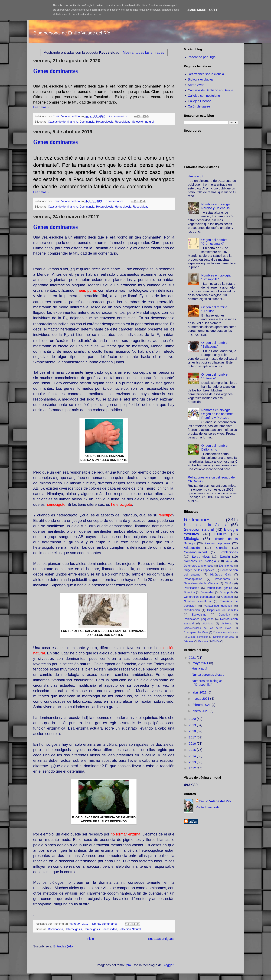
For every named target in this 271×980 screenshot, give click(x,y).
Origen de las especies (199, 570)
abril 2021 (200, 692)
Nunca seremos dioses (208, 675)
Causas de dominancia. (63, 122)
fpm (128, 965)
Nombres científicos (198, 601)
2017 (193, 737)
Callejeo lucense (200, 101)
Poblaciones (229, 552)
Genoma (203, 641)
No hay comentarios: (106, 924)
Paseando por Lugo (202, 57)
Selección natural (143, 122)
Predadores (222, 579)
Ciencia (221, 548)
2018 (193, 731)
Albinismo (208, 624)
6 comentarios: (115, 201)
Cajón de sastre (199, 106)
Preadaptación (193, 579)
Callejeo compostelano (204, 96)
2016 (193, 744)
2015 (193, 750)
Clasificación (192, 610)
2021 (193, 658)
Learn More (196, 10)
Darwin (225, 557)
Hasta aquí (196, 176)
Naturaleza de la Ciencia (201, 583)
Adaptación (192, 548)
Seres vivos (196, 85)
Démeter (189, 641)
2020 (193, 719)
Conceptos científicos (196, 632)
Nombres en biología (200, 561)
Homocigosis (123, 207)
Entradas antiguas (161, 939)
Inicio (90, 939)
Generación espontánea (199, 597)
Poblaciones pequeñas (199, 619)
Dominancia (87, 122)
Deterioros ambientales (199, 566)
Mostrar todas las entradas (143, 52)
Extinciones (226, 566)
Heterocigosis (105, 122)
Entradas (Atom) (65, 946)
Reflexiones (197, 520)
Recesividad (123, 122)
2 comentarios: (119, 116)
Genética (224, 615)
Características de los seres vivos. (208, 628)
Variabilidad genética (218, 606)
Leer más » (41, 107)
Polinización (192, 588)
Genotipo (227, 597)
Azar (229, 561)
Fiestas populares (217, 543)
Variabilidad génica (220, 588)
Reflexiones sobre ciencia (206, 74)
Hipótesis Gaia (221, 575)
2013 (193, 762)
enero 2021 (201, 711)
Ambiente (227, 624)
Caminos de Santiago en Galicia (211, 90)
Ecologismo (199, 615)
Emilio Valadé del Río (215, 801)
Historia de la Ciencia (206, 525)
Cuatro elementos (198, 637)
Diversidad (207, 592)
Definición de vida (224, 637)
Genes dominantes (56, 71)
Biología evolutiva (200, 79)
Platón (216, 641)
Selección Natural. (130, 929)
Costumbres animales (225, 632)
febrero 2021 (202, 705)
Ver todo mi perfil (208, 807)
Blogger (168, 965)
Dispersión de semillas (222, 610)
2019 (193, 725)
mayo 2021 (201, 663)
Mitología (192, 539)
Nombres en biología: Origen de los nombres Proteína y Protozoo (217, 414)
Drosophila (226, 592)
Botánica (189, 592)
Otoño (229, 583)
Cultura (220, 534)
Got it (214, 10)
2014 (193, 756)
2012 (193, 768)
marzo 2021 (201, 699)
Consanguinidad (195, 552)
